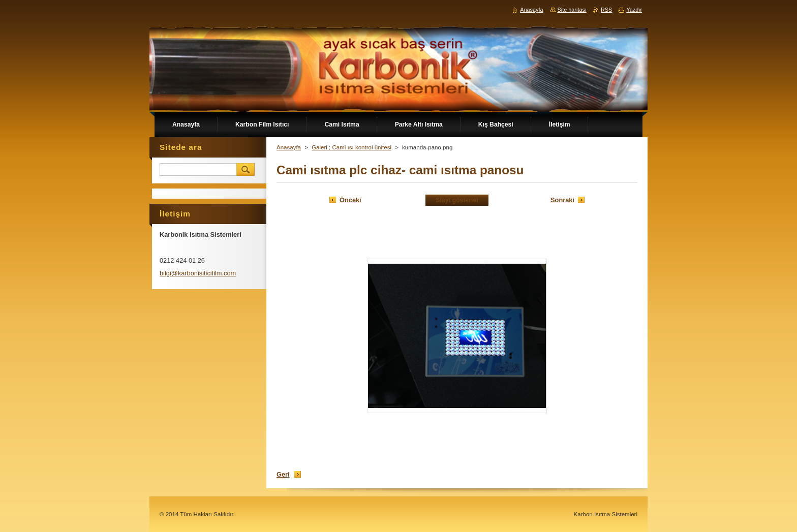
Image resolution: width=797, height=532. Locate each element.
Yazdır (634, 10)
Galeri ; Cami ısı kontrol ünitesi (351, 147)
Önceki (350, 200)
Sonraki (562, 200)
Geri (283, 474)
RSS (606, 10)
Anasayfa (289, 147)
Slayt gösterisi (457, 200)
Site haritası (572, 10)
